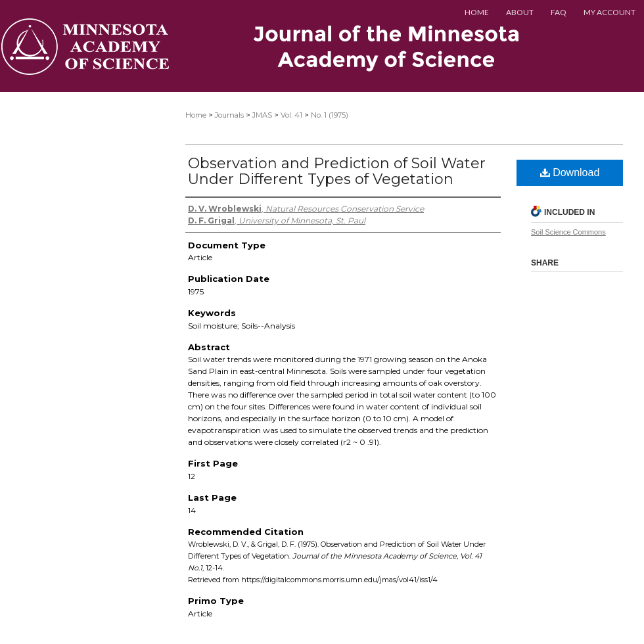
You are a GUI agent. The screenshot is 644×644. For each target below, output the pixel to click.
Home (196, 115)
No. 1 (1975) (330, 115)
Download (570, 172)
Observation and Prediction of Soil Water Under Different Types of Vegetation (337, 171)
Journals (229, 115)
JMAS (262, 115)
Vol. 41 (291, 115)
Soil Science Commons (568, 232)
